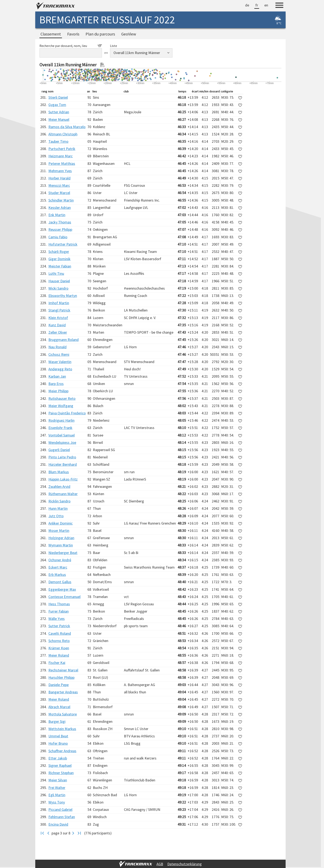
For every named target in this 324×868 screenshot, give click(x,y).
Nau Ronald (57, 347)
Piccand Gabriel (60, 809)
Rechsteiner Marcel (63, 670)
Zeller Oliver (58, 332)
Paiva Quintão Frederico (67, 413)
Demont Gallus (60, 582)
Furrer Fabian (59, 611)
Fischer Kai (57, 663)
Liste (113, 46)
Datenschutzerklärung (185, 864)
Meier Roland (59, 655)
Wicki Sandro (58, 288)
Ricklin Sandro (59, 501)
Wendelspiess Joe (62, 442)
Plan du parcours (100, 34)
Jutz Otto (56, 516)
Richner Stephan (61, 773)
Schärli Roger (59, 252)
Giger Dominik (59, 259)
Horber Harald (59, 178)
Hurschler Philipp (61, 677)
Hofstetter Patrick (63, 244)
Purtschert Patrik (62, 149)
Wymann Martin (61, 545)
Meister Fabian (60, 266)
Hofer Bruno (58, 743)
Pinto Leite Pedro (62, 457)
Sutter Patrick (59, 626)
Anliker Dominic (61, 523)
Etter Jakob (58, 758)
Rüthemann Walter (63, 494)
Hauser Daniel (59, 281)
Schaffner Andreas (62, 751)
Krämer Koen (59, 648)
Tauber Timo (58, 141)
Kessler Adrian (60, 208)
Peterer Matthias (62, 163)
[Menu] (279, 6)
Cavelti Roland (60, 633)
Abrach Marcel (59, 707)
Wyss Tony (57, 802)
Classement (51, 34)
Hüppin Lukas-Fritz (63, 479)
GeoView (129, 34)
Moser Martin (59, 531)
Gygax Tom (57, 105)
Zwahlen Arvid (59, 486)
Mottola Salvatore (63, 714)
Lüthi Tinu (56, 273)
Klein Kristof (58, 318)
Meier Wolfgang (61, 406)
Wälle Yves (57, 619)
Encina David (58, 824)
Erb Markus (57, 575)
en (266, 5)
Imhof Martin (59, 303)
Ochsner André (60, 560)
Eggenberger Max (62, 589)
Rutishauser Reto (62, 398)
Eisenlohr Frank (60, 428)
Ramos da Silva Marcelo (67, 127)
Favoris (73, 34)
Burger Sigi (57, 721)
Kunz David (57, 325)
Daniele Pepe (59, 685)
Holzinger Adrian (61, 538)
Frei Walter (57, 788)
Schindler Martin (61, 200)
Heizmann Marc (61, 156)
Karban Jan (57, 376)
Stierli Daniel (58, 97)
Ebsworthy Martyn (63, 296)
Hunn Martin (58, 508)
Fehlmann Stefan (62, 817)
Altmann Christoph (63, 134)
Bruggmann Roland (64, 340)
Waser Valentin (60, 362)
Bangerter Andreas (63, 692)
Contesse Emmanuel (64, 597)
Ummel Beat (58, 736)
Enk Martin (57, 215)
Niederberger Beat (63, 553)
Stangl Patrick (59, 310)
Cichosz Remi (59, 354)
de (247, 5)
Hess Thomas (59, 604)
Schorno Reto (59, 641)
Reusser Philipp (60, 229)
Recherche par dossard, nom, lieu (71, 46)
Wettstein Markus (62, 729)
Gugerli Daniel (59, 450)
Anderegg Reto (60, 369)
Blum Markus (59, 472)
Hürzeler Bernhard (63, 464)
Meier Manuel (59, 119)
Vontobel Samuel (62, 435)
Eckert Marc (58, 567)
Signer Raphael (60, 765)
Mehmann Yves (60, 171)
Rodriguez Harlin (61, 420)
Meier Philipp (58, 391)
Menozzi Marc (59, 185)
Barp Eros (56, 384)
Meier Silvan (58, 780)
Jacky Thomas (60, 222)
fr (257, 5)
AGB (160, 864)
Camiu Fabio (58, 237)
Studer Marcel (59, 193)
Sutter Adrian (59, 112)
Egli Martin (57, 795)
